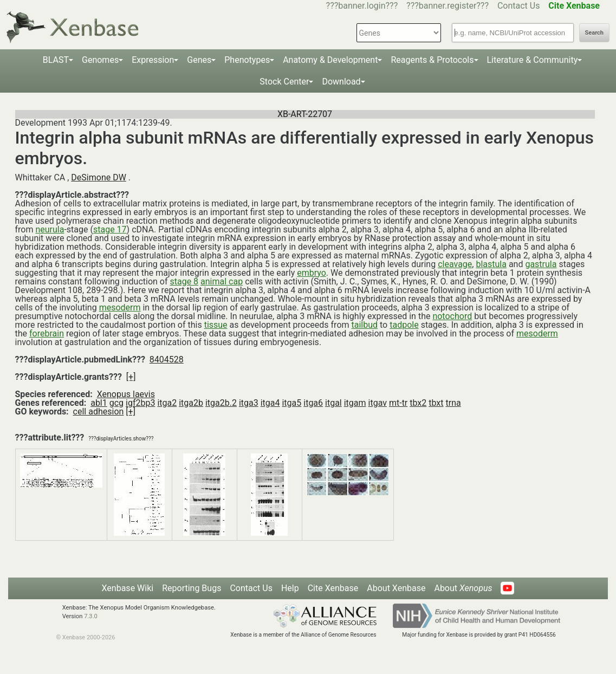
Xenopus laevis (126, 394)
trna (453, 403)
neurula (50, 229)
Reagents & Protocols (432, 60)
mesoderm (120, 307)
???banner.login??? (362, 6)
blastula (491, 264)
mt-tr (398, 403)
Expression (153, 60)
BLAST (56, 60)
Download (341, 82)
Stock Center (284, 82)
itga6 (313, 403)
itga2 (167, 403)
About (463, 588)
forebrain (47, 333)
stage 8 (184, 281)
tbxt (436, 403)
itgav (378, 403)
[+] (131, 377)
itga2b (191, 403)
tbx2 (418, 403)
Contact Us (519, 6)
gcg (116, 403)
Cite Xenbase (333, 588)
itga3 (249, 403)
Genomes (100, 60)
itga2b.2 (221, 403)
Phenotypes (247, 60)
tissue (216, 325)
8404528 (167, 359)
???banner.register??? (448, 6)
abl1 (99, 403)
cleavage (455, 264)
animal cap (222, 281)
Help (290, 588)
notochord (452, 316)
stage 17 (110, 229)
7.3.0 (91, 616)
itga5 (291, 403)
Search (594, 33)
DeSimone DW (99, 177)
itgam (355, 403)
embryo (312, 273)
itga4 (270, 403)
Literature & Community (533, 60)
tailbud (365, 325)
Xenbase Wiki (128, 588)
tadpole (404, 325)
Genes (199, 60)
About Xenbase (396, 588)
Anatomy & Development (330, 60)
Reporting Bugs (192, 588)
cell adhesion (99, 411)
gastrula (541, 264)
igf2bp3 (140, 403)
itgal (333, 403)
